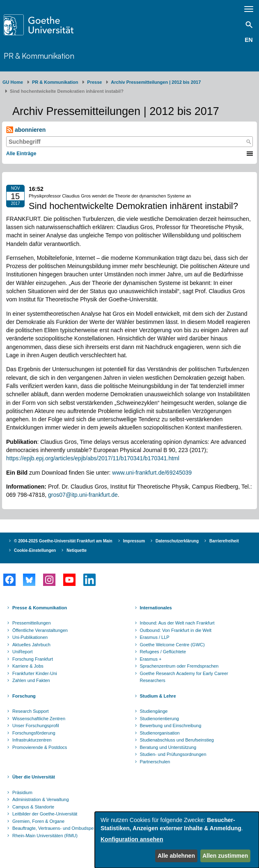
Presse (94, 82)
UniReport (23, 652)
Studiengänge (154, 711)
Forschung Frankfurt (33, 659)
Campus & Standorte (33, 807)
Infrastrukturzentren (32, 740)
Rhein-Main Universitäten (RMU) (45, 836)
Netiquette (77, 550)
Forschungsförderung (34, 733)
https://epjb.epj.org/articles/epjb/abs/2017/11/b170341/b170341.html (93, 458)
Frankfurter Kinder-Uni (35, 673)
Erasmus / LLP (155, 637)
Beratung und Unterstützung (168, 747)
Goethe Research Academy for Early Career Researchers (184, 677)
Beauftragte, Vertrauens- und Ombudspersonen (60, 828)
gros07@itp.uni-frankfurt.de (83, 495)
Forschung (24, 696)
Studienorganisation (160, 733)
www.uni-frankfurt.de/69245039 (152, 473)
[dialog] (177, 840)
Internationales (156, 608)
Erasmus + (151, 659)
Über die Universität (34, 777)
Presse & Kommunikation (40, 608)
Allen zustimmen (225, 856)
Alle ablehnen (176, 856)
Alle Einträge (21, 154)
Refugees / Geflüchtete (163, 652)
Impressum (134, 541)
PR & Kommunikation (39, 56)
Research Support (31, 711)
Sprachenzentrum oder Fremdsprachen (179, 666)
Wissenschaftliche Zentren (39, 719)
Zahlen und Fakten (31, 680)
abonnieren (26, 130)
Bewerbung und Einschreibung (171, 726)
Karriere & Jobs (28, 666)
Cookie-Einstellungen (35, 550)
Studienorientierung (159, 719)
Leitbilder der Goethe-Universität (45, 814)
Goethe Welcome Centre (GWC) (172, 645)
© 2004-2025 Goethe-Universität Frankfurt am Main (63, 541)
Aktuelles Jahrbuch (31, 645)
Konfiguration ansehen (132, 839)
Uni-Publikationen (30, 637)
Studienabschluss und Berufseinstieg (177, 740)
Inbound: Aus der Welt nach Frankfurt (177, 623)
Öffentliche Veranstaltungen (40, 630)
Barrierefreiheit (224, 541)
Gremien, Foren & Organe (38, 821)
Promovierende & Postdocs (40, 747)
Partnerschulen (155, 762)
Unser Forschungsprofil (36, 726)
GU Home (13, 82)
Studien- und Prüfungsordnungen (173, 754)
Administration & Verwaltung (41, 799)
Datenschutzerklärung (177, 541)
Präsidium (22, 792)
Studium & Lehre (158, 696)
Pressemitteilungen (32, 623)
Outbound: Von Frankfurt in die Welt (176, 630)
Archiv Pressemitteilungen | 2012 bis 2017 (156, 82)
